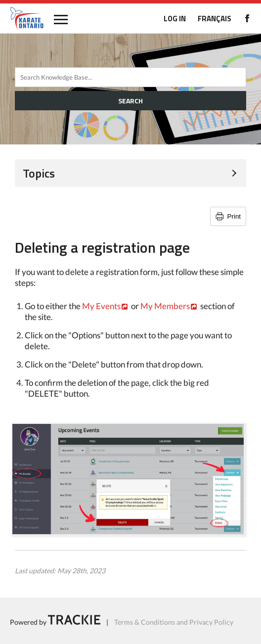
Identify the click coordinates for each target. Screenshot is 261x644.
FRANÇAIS (215, 19)
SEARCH (130, 101)
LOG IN (175, 19)
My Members (165, 306)
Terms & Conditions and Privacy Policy (174, 622)
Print (234, 216)
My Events (101, 306)
